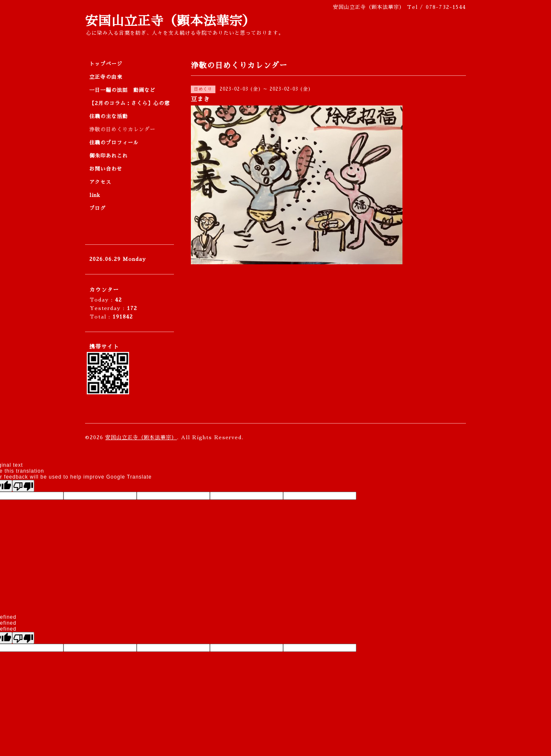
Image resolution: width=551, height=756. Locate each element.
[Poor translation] (23, 486)
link (95, 195)
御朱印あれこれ (109, 156)
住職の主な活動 (109, 116)
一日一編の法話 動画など (122, 90)
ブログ (98, 208)
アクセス (100, 182)
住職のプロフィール (114, 143)
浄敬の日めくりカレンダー (122, 130)
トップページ (106, 64)
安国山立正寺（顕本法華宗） (170, 21)
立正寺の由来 (106, 77)
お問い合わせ (106, 169)
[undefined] (23, 638)
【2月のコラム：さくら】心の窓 (129, 103)
